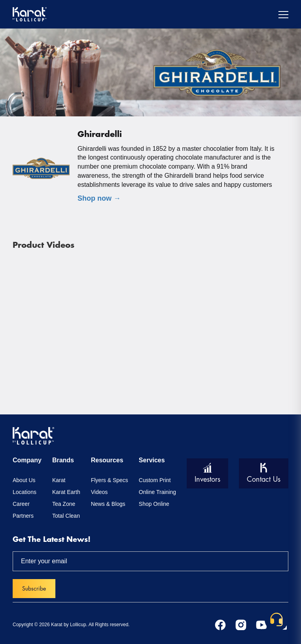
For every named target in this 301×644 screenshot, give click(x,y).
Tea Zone (64, 504)
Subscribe (34, 589)
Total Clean (66, 516)
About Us (24, 480)
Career (21, 504)
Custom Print (155, 480)
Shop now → (99, 198)
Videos (99, 492)
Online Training (157, 492)
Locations (25, 492)
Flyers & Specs (110, 480)
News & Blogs (108, 504)
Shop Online (154, 504)
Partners (23, 516)
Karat (59, 480)
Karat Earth (66, 492)
